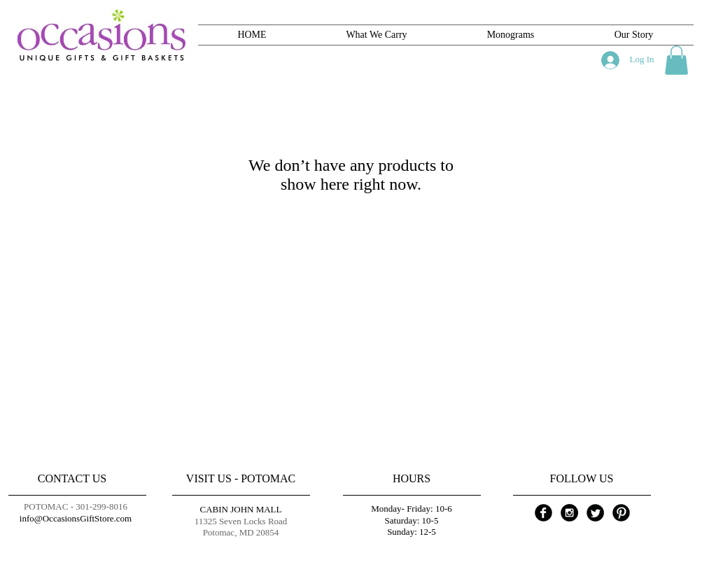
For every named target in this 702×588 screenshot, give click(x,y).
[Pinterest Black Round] (621, 513)
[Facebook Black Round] (543, 513)
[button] (676, 60)
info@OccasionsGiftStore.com (76, 518)
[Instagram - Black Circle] (569, 513)
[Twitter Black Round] (595, 513)
